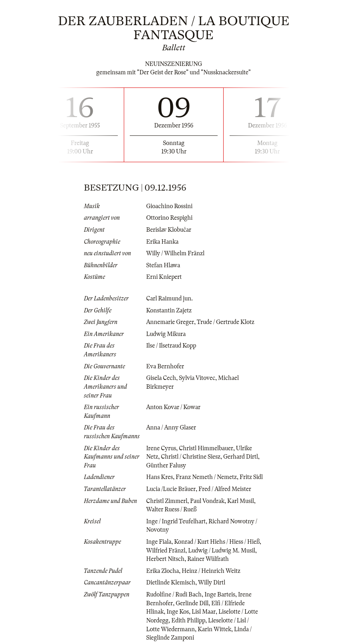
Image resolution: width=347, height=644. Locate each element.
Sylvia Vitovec (197, 378)
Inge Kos (178, 612)
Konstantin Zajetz (169, 310)
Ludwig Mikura (166, 334)
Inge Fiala (159, 542)
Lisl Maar (204, 612)
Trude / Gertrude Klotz (226, 322)
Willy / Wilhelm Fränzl (175, 253)
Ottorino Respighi (169, 218)
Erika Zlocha (163, 571)
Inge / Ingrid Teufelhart (176, 521)
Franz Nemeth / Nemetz (206, 477)
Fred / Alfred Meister (225, 489)
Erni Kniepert (164, 277)
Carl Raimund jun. (170, 298)
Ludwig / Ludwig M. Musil (222, 551)
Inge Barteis (220, 594)
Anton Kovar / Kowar (173, 407)
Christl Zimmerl (167, 501)
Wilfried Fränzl (166, 551)
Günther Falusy (166, 465)
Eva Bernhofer (165, 366)
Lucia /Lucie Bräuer (171, 489)
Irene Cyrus (161, 448)
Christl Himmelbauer (206, 448)
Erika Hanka (162, 242)
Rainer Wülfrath (208, 559)
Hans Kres (160, 477)
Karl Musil (241, 501)
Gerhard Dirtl (241, 457)
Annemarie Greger (170, 322)
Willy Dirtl (212, 582)
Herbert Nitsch (165, 559)
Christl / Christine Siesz (191, 457)
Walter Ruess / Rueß (171, 509)
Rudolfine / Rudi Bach (174, 594)
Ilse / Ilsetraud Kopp (171, 346)
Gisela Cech (161, 378)
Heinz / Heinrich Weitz (211, 571)
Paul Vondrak (207, 501)
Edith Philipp (188, 620)
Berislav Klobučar (169, 230)
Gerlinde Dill (192, 603)
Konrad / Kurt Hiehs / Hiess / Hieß (217, 542)
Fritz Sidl (251, 477)
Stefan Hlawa (163, 265)
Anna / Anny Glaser (171, 427)
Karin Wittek (214, 629)
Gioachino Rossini (169, 206)
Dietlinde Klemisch (171, 582)
